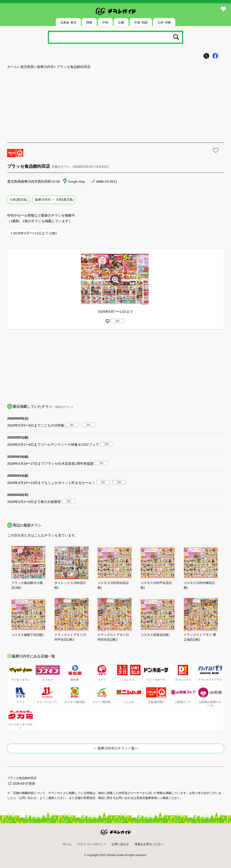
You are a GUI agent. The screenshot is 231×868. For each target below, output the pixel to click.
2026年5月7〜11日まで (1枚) (35, 233)
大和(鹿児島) (18, 200)
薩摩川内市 (45, 67)
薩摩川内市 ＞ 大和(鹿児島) (54, 200)
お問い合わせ (120, 844)
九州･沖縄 (164, 22)
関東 (89, 22)
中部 (105, 22)
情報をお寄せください (149, 844)
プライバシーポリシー (92, 844)
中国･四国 (141, 22)
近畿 (121, 22)
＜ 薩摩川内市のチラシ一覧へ (115, 748)
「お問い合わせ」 (28, 798)
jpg (118, 321)
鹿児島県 (27, 67)
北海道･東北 (68, 22)
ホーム (12, 67)
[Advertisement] (115, 106)
